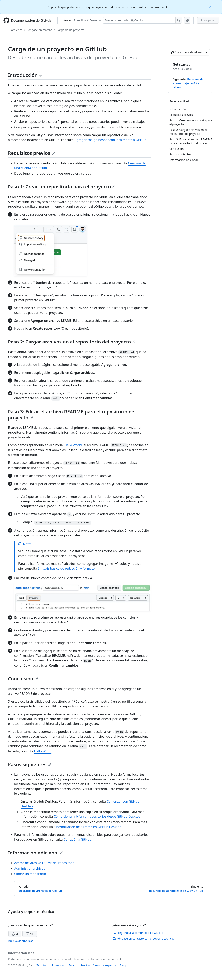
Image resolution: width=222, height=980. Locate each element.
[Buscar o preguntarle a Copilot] (142, 20)
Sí (15, 934)
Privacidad (59, 965)
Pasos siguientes (30, 764)
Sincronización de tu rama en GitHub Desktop (87, 827)
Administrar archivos (30, 868)
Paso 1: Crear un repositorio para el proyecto (62, 187)
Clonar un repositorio (30, 874)
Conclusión (23, 679)
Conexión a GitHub (78, 839)
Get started (182, 64)
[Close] (211, 6)
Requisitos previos (31, 153)
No (30, 934)
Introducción (25, 75)
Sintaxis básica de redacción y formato (66, 568)
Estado (73, 965)
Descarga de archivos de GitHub (40, 891)
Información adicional (36, 853)
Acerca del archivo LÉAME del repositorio (44, 863)
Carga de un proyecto (71, 30)
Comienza (16, 30)
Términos (43, 965)
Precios (85, 965)
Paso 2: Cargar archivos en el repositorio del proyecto (72, 342)
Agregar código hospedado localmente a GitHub (110, 140)
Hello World (73, 445)
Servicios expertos (105, 965)
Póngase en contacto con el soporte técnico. (143, 939)
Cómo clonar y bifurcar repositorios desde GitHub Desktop (97, 816)
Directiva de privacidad (21, 941)
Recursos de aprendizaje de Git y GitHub (188, 83)
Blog (123, 965)
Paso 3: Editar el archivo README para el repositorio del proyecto (72, 414)
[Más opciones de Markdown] (207, 52)
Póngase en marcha (39, 30)
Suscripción (208, 20)
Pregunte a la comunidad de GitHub (138, 933)
